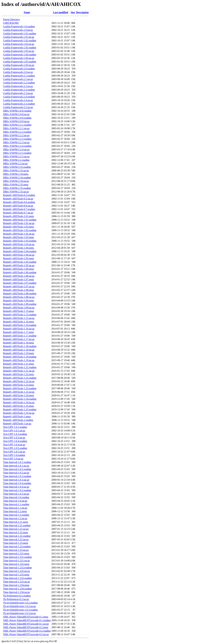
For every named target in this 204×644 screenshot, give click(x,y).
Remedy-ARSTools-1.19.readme (20, 357)
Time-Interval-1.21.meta (16, 522)
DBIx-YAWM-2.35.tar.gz (16, 192)
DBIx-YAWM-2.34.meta (16, 174)
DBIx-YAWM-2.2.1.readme (17, 125)
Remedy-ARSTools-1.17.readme (20, 336)
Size (73, 12)
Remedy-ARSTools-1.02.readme (20, 230)
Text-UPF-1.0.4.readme (15, 441)
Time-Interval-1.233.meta (16, 575)
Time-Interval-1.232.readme (17, 568)
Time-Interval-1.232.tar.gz (16, 571)
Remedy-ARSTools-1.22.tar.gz (19, 381)
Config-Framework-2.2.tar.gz (18, 86)
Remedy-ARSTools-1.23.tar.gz (19, 392)
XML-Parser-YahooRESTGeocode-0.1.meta (26, 617)
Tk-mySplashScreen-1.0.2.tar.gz (19, 606)
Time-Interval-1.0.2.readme (17, 469)
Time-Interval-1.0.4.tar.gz (16, 487)
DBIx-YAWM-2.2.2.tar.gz (16, 135)
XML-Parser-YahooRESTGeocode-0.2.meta (26, 627)
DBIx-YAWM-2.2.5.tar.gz (16, 156)
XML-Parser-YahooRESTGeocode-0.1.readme (27, 620)
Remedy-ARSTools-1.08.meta (18, 290)
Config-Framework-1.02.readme (20, 40)
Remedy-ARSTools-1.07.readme (20, 283)
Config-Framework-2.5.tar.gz (18, 107)
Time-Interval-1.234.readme (17, 589)
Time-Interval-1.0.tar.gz (15, 501)
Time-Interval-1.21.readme (17, 525)
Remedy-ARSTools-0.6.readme (19, 202)
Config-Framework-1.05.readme (20, 62)
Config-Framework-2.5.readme (19, 104)
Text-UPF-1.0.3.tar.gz (14, 438)
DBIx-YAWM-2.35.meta (16, 185)
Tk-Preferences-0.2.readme (17, 596)
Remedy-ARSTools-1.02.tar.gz (19, 234)
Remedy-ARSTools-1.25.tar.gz (19, 413)
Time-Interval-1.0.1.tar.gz (16, 466)
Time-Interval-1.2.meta (15, 511)
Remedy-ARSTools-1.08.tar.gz (19, 297)
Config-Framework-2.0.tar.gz (18, 72)
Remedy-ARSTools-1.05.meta (18, 258)
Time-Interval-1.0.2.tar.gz (16, 473)
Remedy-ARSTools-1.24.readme (20, 399)
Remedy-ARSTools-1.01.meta (18, 216)
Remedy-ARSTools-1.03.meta (18, 237)
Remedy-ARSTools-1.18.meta (18, 343)
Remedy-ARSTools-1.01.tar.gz (19, 223)
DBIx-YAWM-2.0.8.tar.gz (16, 114)
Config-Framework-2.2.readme (19, 83)
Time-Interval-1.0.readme (16, 497)
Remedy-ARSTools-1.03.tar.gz (19, 244)
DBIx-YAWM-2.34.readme (17, 178)
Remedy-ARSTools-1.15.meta (18, 311)
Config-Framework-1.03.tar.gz (19, 51)
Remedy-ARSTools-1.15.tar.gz (19, 318)
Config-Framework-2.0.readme (19, 69)
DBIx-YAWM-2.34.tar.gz (16, 181)
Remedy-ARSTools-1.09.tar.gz (19, 308)
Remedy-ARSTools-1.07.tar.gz (19, 286)
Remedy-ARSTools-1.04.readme (20, 251)
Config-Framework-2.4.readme (19, 97)
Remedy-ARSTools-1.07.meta (18, 279)
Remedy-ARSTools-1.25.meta (18, 406)
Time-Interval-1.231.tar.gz (16, 561)
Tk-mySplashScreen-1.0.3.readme (20, 610)
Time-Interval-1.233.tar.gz (16, 582)
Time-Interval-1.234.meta (16, 585)
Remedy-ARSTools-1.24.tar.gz (19, 402)
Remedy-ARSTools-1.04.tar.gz (19, 255)
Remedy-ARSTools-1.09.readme (20, 304)
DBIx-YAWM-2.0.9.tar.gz (16, 121)
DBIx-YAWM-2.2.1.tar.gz (16, 128)
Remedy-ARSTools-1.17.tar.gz (19, 339)
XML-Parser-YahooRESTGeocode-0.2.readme (27, 631)
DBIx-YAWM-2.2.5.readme (17, 153)
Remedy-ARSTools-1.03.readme (20, 241)
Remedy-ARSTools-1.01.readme (20, 220)
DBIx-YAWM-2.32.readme (17, 167)
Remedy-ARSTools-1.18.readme (20, 346)
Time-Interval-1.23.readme (17, 546)
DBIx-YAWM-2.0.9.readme (17, 118)
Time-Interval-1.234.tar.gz (16, 592)
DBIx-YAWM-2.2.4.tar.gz (16, 149)
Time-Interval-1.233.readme (17, 578)
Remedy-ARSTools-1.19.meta (18, 353)
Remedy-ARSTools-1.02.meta (18, 227)
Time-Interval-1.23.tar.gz (16, 550)
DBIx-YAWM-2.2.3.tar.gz (16, 142)
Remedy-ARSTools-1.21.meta (18, 364)
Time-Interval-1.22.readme (17, 536)
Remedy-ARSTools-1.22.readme (20, 378)
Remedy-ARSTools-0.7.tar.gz (18, 213)
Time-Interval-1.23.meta (16, 543)
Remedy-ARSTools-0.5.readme (19, 195)
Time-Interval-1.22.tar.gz (16, 539)
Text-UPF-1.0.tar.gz (13, 459)
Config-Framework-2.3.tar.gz (18, 93)
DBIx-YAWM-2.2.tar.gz (15, 163)
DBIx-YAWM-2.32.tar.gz (16, 171)
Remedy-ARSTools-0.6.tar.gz (18, 206)
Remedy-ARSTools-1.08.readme (20, 293)
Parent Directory (11, 19)
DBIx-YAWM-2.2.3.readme (17, 139)
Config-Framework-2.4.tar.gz (18, 100)
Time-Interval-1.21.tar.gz (16, 529)
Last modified (61, 12)
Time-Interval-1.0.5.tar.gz (16, 494)
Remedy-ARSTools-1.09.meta (18, 301)
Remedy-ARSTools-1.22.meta (18, 374)
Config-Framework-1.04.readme (20, 55)
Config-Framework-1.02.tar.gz (19, 44)
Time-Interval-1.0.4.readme (17, 483)
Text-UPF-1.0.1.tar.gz (14, 431)
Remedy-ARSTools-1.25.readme (20, 409)
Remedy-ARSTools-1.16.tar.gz (19, 329)
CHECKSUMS (11, 23)
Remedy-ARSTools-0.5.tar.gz (18, 199)
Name (27, 12)
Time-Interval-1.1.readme (16, 504)
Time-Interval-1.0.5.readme (17, 490)
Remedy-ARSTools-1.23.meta (18, 385)
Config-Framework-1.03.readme (20, 48)
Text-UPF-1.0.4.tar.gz (14, 445)
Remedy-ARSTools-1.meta (17, 416)
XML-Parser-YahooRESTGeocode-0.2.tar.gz (26, 634)
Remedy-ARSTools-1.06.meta (18, 269)
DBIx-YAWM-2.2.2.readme (17, 132)
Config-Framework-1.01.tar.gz (19, 37)
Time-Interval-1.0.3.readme (17, 476)
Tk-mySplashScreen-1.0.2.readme (20, 603)
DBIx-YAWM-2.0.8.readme (17, 111)
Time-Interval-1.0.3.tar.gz (16, 480)
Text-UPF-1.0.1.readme (15, 427)
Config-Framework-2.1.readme (19, 76)
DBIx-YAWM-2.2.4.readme (17, 146)
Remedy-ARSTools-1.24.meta (18, 395)
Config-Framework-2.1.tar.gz (18, 79)
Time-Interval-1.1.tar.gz (15, 508)
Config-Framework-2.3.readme (19, 90)
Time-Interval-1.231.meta (16, 554)
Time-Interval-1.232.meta (16, 564)
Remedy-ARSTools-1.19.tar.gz (19, 360)
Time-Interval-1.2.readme (16, 515)
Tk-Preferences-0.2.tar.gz (16, 599)
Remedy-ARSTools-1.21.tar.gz (19, 371)
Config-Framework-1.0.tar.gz (18, 30)
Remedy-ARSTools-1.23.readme (20, 388)
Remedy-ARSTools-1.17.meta (18, 332)
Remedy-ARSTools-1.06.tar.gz (19, 276)
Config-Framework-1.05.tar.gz (19, 65)
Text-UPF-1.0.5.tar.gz (14, 452)
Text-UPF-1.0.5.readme (15, 448)
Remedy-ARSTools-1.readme (18, 420)
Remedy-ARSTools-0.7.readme (19, 209)
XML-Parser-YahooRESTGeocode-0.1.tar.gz (26, 624)
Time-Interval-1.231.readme (17, 557)
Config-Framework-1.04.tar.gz (19, 58)
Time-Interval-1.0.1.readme (17, 462)
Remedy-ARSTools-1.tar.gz (17, 424)
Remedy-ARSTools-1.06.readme (20, 272)
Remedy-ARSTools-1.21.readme (20, 367)
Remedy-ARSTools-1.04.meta (18, 248)
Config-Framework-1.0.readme (19, 26)
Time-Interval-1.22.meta (16, 532)
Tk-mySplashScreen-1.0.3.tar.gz (19, 613)
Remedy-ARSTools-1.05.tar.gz (19, 265)
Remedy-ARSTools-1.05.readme (20, 262)
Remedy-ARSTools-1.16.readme (20, 325)
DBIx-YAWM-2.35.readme (17, 188)
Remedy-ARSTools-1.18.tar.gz (19, 350)
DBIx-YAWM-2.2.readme (16, 160)
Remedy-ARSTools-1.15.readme (20, 315)
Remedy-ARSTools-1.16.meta (18, 322)
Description (82, 12)
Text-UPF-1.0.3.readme (15, 434)
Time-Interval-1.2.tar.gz (15, 518)
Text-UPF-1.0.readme (14, 455)
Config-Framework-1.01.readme (20, 33)
